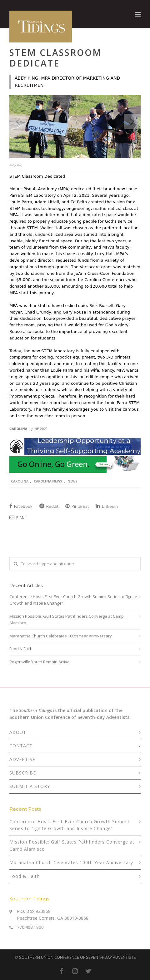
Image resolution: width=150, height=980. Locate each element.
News (72, 481)
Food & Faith (21, 649)
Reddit (49, 506)
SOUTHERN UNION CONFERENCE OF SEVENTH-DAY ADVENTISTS (77, 957)
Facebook (21, 506)
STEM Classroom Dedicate (56, 58)
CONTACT (21, 746)
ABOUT (18, 732)
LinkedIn (107, 506)
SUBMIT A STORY (30, 786)
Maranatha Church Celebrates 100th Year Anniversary (61, 636)
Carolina (20, 481)
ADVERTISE (22, 759)
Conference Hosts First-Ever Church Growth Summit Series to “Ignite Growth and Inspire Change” (73, 600)
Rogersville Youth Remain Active (40, 662)
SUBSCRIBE (23, 773)
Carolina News (48, 481)
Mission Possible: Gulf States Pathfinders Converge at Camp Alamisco (67, 619)
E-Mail (18, 517)
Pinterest (77, 506)
